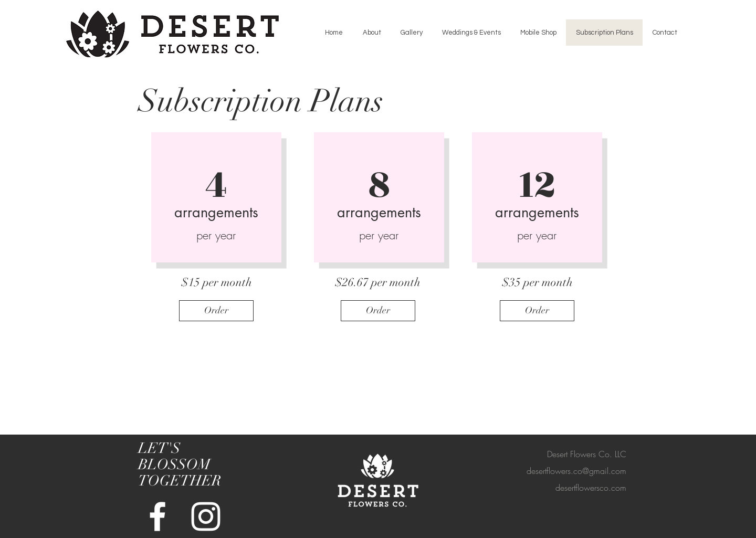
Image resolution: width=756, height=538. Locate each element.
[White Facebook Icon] (157, 516)
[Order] (216, 311)
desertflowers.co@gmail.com (576, 471)
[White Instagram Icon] (206, 516)
